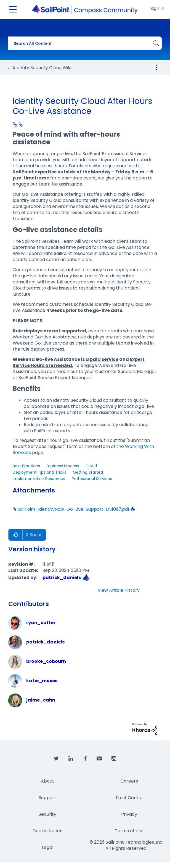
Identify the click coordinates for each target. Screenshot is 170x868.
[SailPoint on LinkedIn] (71, 759)
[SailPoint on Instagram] (114, 759)
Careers (129, 781)
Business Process (63, 466)
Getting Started (88, 472)
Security (47, 814)
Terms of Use (129, 831)
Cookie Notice (48, 831)
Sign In (157, 8)
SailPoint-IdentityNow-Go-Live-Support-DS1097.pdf (73, 509)
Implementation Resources (39, 479)
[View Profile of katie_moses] (42, 681)
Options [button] (157, 68)
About (47, 781)
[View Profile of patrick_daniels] (62, 578)
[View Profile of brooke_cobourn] (46, 661)
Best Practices (26, 466)
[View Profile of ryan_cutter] (41, 623)
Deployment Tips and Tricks (39, 472)
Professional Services (92, 479)
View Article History (119, 590)
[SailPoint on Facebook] (85, 759)
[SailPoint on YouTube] (99, 759)
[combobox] (85, 43)
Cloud (91, 466)
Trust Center (129, 798)
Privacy (129, 814)
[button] (15, 535)
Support (47, 798)
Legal (48, 847)
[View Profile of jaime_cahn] (41, 700)
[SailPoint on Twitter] (56, 759)
